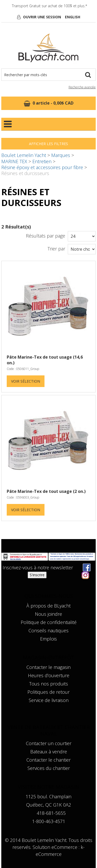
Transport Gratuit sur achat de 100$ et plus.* (50, 6)
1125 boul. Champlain (48, 796)
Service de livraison (49, 700)
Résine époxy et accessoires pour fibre (42, 167)
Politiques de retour (48, 692)
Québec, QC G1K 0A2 (49, 805)
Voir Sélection (26, 381)
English (73, 17)
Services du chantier (49, 768)
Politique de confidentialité (49, 622)
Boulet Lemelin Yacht (24, 155)
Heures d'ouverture (49, 675)
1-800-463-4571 (49, 821)
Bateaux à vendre (49, 752)
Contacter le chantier (48, 760)
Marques (61, 155)
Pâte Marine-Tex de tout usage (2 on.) (46, 491)
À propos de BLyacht (48, 606)
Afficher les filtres (48, 144)
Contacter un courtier (49, 743)
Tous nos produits (49, 684)
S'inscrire (37, 575)
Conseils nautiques (48, 630)
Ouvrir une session (42, 17)
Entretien (42, 161)
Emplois (48, 639)
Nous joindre (48, 614)
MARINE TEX (14, 161)
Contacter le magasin (48, 667)
